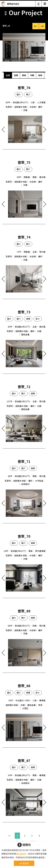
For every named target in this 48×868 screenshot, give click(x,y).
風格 (24, 75)
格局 (40, 75)
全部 (8, 75)
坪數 (32, 75)
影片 (38, 319)
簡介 (28, 94)
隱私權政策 (21, 854)
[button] (36, 26)
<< (9, 836)
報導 (28, 319)
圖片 (19, 94)
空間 (16, 75)
